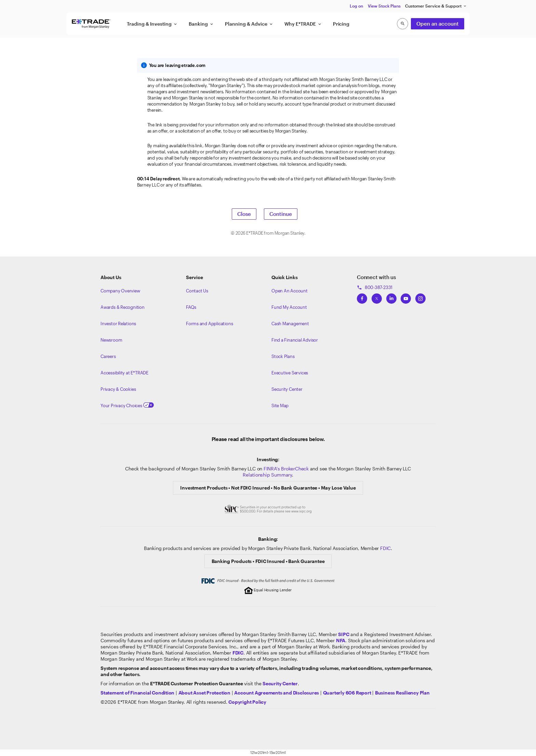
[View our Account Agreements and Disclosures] (277, 693)
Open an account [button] (438, 24)
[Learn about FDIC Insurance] (238, 653)
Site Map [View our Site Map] (280, 406)
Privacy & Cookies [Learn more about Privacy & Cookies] (118, 389)
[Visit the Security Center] (280, 683)
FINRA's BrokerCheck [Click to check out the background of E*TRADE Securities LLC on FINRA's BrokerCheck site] (286, 469)
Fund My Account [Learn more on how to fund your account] (289, 307)
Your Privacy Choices (127, 406)
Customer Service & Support (436, 6)
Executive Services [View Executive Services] (290, 373)
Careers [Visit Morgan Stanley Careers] (108, 356)
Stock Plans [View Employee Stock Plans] (283, 356)
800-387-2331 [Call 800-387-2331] (375, 287)
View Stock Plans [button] (384, 6)
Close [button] (244, 214)
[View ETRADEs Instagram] (420, 297)
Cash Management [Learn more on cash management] (290, 324)
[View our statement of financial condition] (137, 693)
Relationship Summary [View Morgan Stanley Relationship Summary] (267, 475)
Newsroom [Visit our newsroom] (111, 340)
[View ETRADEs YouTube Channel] (406, 297)
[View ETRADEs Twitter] (377, 297)
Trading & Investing (152, 24)
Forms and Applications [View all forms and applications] (209, 324)
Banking (201, 24)
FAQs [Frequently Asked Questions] (191, 307)
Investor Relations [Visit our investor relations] (118, 324)
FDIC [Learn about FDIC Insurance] (385, 548)
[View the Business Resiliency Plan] (402, 693)
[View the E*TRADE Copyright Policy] (247, 702)
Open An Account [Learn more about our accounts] (290, 291)
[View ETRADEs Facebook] (362, 297)
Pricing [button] (341, 24)
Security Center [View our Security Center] (287, 389)
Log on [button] (356, 6)
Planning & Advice (249, 24)
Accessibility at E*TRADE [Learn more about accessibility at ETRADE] (124, 373)
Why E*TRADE (303, 24)
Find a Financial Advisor (295, 340)
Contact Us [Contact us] (197, 291)
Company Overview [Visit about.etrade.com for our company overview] (120, 291)
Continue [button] (281, 214)
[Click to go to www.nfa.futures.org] (341, 640)
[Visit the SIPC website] (344, 634)
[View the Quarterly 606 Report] (347, 693)
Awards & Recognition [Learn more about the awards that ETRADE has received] (123, 307)
